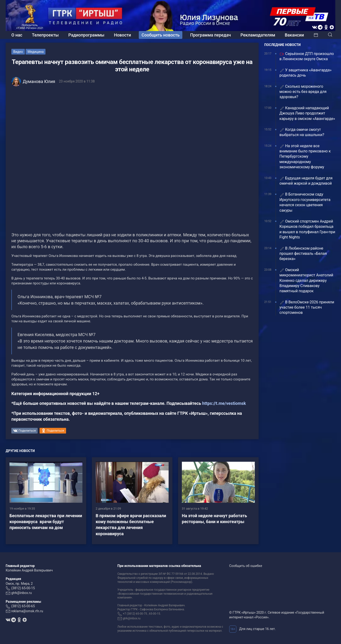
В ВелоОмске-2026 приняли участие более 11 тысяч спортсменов (307, 307)
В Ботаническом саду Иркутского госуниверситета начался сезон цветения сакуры (305, 202)
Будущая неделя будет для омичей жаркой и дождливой (306, 181)
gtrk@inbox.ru (21, 593)
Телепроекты (45, 35)
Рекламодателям (258, 35)
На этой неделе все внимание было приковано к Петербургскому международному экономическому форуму (305, 157)
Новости (122, 35)
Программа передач (211, 35)
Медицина (36, 52)
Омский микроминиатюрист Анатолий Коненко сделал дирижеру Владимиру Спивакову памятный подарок (306, 281)
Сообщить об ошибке (246, 566)
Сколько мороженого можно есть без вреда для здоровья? (303, 92)
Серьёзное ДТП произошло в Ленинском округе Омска (307, 56)
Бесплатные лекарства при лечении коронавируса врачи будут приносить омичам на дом (46, 522)
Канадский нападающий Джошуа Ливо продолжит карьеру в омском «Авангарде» (307, 113)
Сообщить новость (161, 35)
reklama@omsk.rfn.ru (27, 611)
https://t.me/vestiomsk (224, 403)
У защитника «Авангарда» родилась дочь (305, 73)
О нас (17, 35)
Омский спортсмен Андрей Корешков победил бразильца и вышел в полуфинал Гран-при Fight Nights (307, 229)
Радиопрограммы (86, 35)
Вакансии (294, 35)
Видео (18, 52)
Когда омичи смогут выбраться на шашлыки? (302, 132)
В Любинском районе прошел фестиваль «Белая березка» (303, 254)
